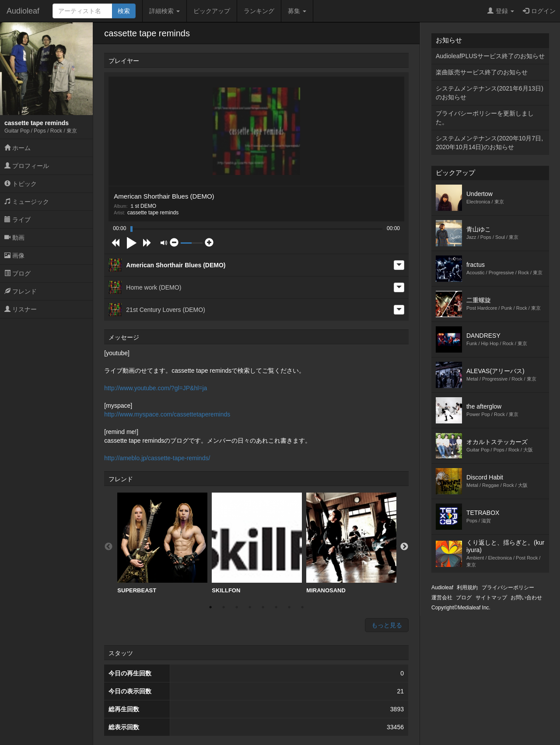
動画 (14, 238)
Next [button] (404, 547)
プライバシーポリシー (508, 588)
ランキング (259, 11)
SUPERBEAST (162, 543)
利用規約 (467, 588)
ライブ (17, 220)
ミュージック (27, 202)
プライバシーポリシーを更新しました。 (485, 118)
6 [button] (276, 607)
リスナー (21, 309)
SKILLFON (257, 543)
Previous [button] (108, 547)
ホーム (17, 148)
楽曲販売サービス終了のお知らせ (482, 72)
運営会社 (442, 598)
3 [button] (237, 607)
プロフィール (27, 166)
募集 (297, 11)
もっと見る (387, 625)
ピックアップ (212, 11)
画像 (14, 255)
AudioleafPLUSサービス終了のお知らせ (490, 56)
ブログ (17, 273)
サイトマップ (491, 598)
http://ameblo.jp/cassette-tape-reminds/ (157, 458)
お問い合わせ (526, 598)
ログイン (539, 11)
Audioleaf (23, 11)
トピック (21, 184)
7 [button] (289, 607)
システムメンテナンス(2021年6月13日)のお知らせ (490, 93)
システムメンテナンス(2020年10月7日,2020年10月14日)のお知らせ (489, 143)
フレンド (21, 291)
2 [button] (224, 607)
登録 (501, 11)
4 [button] (250, 607)
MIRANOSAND (351, 543)
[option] (162, 543)
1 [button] (210, 607)
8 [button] (302, 607)
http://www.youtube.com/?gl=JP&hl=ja (156, 388)
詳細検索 (164, 11)
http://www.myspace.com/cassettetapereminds (167, 414)
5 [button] (263, 607)
